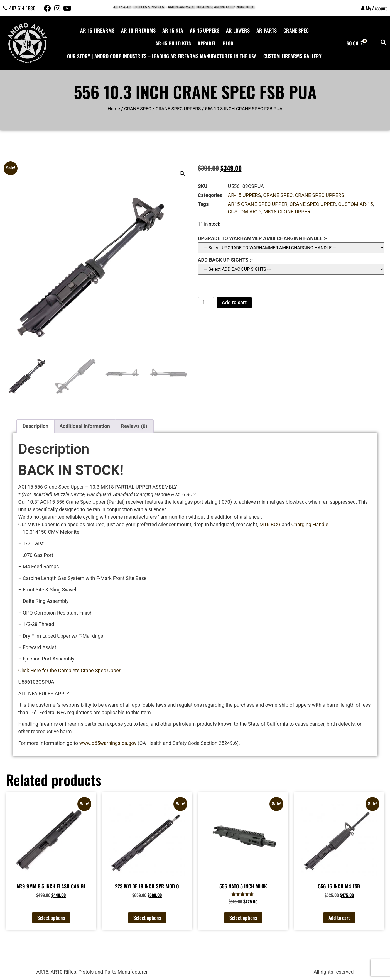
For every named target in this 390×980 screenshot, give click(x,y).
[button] (182, 174)
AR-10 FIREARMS (138, 30)
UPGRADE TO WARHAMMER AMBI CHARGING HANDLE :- (263, 238)
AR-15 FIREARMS (97, 30)
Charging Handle (310, 524)
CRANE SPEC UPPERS (178, 109)
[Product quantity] (206, 302)
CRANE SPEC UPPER (313, 204)
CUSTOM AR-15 (356, 204)
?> (291, 248)
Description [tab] (35, 426)
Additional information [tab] (84, 426)
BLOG (228, 43)
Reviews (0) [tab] (134, 426)
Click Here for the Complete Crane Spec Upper (69, 670)
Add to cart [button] (339, 918)
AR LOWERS (238, 30)
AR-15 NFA (173, 30)
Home (114, 109)
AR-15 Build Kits (173, 43)
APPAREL (207, 43)
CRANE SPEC (296, 30)
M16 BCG (269, 524)
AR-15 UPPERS (205, 30)
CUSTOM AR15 (245, 212)
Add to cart (234, 302)
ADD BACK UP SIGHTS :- (226, 260)
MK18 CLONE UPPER (287, 212)
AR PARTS (267, 30)
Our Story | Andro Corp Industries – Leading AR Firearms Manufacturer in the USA (162, 56)
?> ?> (291, 269)
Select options (51, 918)
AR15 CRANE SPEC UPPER (258, 204)
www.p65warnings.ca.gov (108, 743)
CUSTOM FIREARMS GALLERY (292, 56)
